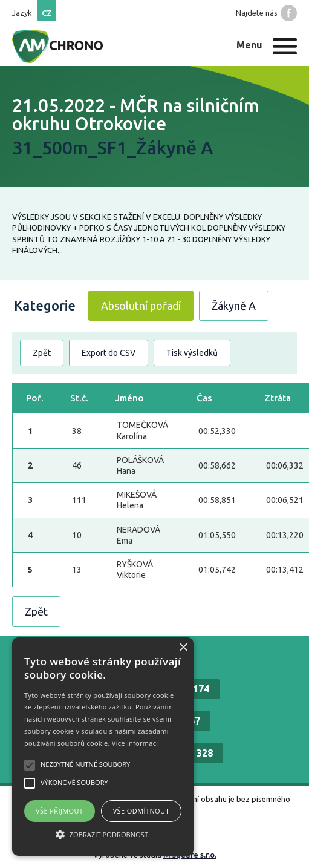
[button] (103, 834)
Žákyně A (234, 306)
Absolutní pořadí (141, 306)
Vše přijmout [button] (59, 811)
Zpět (42, 353)
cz (47, 13)
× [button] (183, 648)
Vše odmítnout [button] (141, 811)
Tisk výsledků (192, 353)
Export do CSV (109, 353)
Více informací (135, 743)
